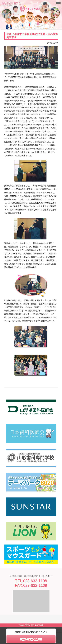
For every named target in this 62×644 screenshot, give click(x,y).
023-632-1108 (31, 639)
